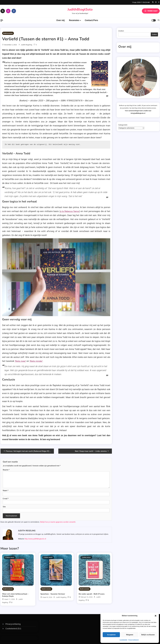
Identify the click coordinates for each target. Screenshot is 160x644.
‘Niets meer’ (21, 361)
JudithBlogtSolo (80, 9)
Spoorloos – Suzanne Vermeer (53, 594)
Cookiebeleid (123, 640)
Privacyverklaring (133, 640)
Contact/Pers (91, 20)
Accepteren (111, 635)
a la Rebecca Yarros (70, 211)
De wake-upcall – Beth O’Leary (92, 594)
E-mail (6, 498)
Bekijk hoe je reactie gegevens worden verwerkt (58, 522)
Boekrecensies (8, 33)
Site (4, 506)
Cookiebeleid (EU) (13, 628)
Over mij (60, 20)
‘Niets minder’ (37, 361)
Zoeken (121, 31)
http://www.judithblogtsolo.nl (35, 539)
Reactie (6, 470)
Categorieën (123, 125)
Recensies (74, 20)
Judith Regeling (26, 45)
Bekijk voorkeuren (148, 635)
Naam (6, 490)
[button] (156, 616)
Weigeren (130, 635)
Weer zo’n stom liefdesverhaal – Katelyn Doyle (15, 595)
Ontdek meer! (151, 11)
